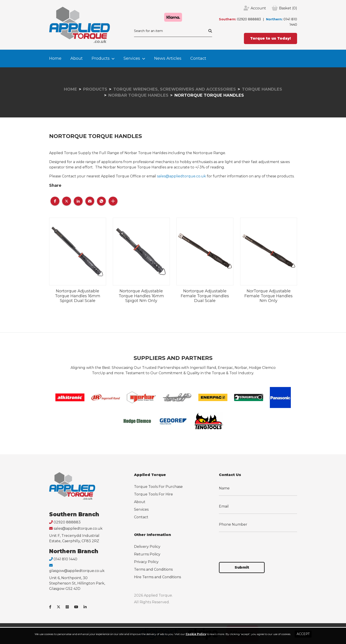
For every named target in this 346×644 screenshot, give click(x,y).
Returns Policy (147, 554)
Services (132, 58)
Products (101, 58)
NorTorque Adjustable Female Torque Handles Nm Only (268, 296)
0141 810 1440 (65, 559)
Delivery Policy (147, 547)
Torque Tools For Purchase (158, 487)
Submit (242, 567)
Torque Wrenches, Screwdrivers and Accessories (175, 89)
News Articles (168, 58)
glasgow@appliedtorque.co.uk (77, 571)
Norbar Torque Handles (138, 95)
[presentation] (253, 544)
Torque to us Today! (271, 38)
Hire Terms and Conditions (157, 577)
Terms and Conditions (153, 569)
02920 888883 (249, 19)
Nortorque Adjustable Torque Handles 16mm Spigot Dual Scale (78, 296)
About (77, 58)
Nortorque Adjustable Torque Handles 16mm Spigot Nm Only (141, 296)
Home (55, 58)
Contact (198, 58)
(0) (288, 8)
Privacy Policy (146, 562)
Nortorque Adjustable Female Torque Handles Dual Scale (205, 296)
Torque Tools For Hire (153, 494)
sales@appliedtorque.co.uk (181, 176)
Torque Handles (262, 89)
